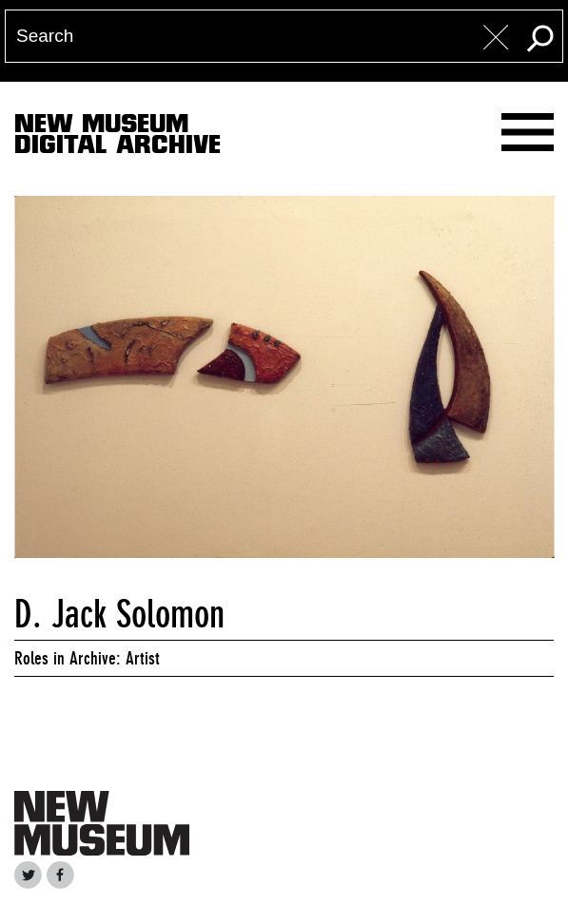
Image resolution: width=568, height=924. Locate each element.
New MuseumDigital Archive (118, 138)
